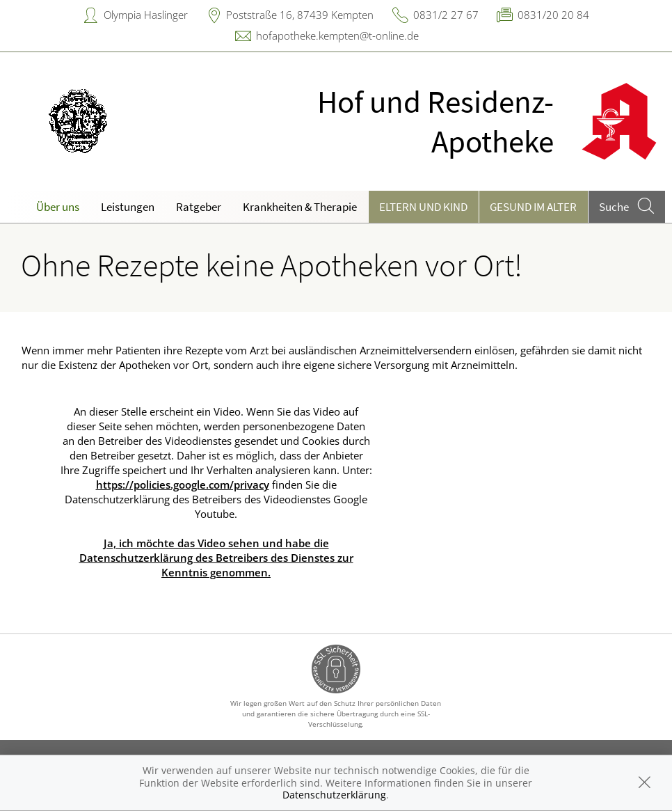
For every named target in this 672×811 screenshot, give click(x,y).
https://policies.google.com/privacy (183, 485)
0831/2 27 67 (446, 15)
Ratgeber (199, 207)
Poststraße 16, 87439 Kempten (300, 15)
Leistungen (128, 207)
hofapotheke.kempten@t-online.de (337, 36)
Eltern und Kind (423, 207)
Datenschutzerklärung (334, 795)
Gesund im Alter (533, 207)
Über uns (58, 207)
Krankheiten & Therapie (300, 207)
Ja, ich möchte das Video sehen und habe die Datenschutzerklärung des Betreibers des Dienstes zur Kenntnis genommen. (216, 558)
